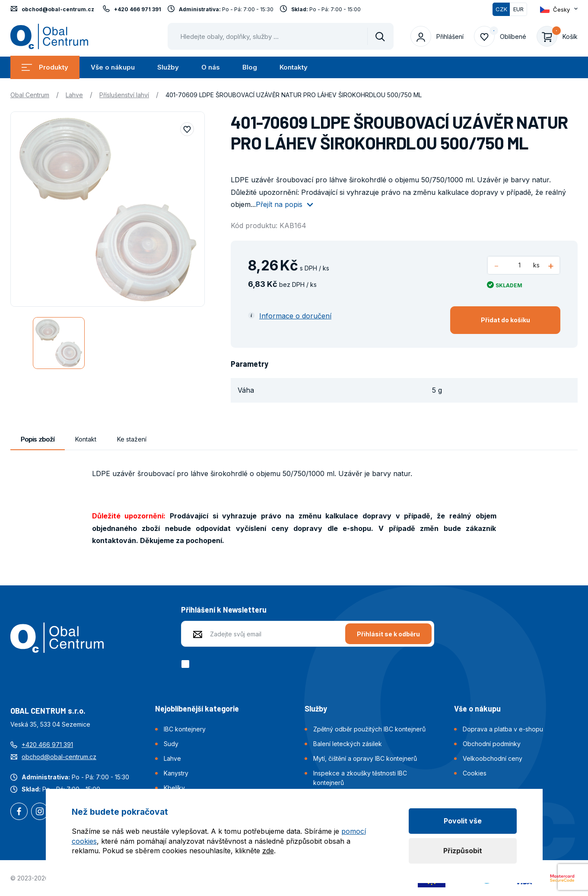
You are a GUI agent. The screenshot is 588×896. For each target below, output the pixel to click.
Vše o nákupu (113, 67)
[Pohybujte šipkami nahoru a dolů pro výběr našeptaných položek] (281, 36)
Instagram (40, 812)
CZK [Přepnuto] (501, 9)
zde (268, 851)
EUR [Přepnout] (518, 9)
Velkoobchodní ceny (493, 758)
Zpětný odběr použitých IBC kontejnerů (369, 729)
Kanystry (176, 773)
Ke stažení (132, 439)
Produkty (45, 67)
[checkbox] (187, 664)
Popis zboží (38, 439)
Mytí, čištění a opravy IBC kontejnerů (365, 758)
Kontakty (294, 67)
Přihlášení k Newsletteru (224, 610)
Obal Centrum (30, 95)
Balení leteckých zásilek (348, 744)
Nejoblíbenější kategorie (197, 709)
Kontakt (86, 439)
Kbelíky (174, 788)
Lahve (74, 95)
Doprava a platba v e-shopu (503, 729)
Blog (250, 67)
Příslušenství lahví (124, 95)
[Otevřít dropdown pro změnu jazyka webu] (559, 9)
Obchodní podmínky (492, 744)
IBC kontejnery (185, 729)
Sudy (171, 744)
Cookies (475, 773)
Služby (168, 67)
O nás (211, 67)
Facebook (19, 812)
